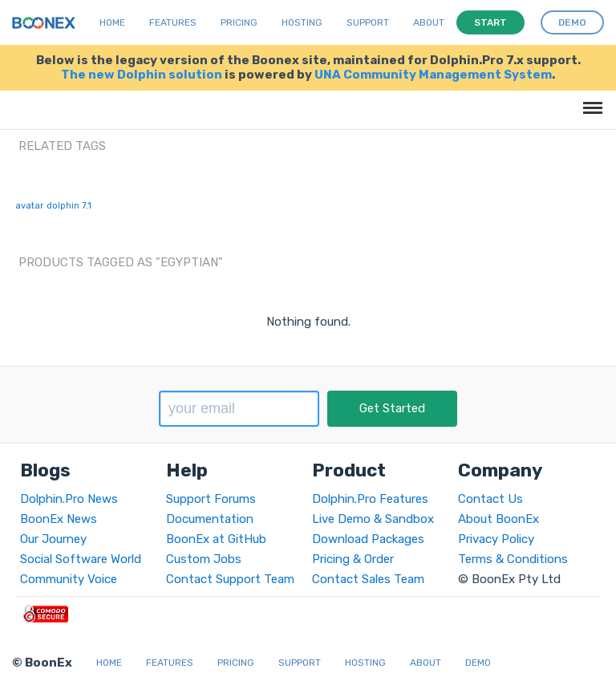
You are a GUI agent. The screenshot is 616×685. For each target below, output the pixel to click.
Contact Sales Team (368, 579)
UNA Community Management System (433, 75)
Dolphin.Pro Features (370, 499)
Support (368, 22)
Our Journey (53, 539)
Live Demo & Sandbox (373, 519)
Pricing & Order (353, 559)
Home (112, 22)
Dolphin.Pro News (69, 499)
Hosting (302, 22)
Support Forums (211, 499)
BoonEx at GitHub (216, 539)
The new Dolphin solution (142, 75)
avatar (29, 206)
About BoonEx (498, 519)
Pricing (239, 22)
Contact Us (490, 499)
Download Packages (368, 539)
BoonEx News (59, 519)
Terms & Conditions (513, 559)
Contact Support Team (230, 579)
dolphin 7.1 (69, 206)
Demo (478, 663)
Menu (590, 100)
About (429, 22)
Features (173, 22)
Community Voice (69, 579)
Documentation (210, 519)
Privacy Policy (496, 539)
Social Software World (81, 559)
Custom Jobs (204, 559)
